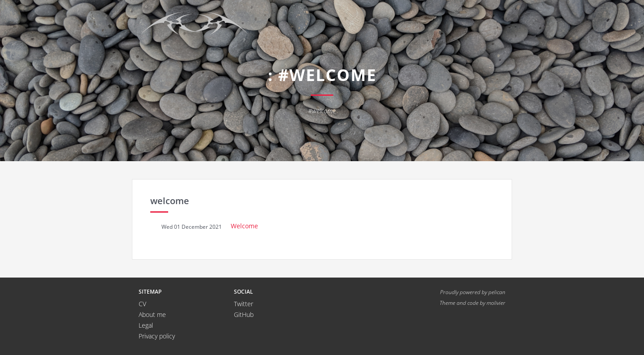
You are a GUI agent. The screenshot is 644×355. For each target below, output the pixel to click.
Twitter (244, 304)
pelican (497, 292)
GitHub (244, 314)
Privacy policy (157, 336)
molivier (496, 303)
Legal (146, 325)
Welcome (244, 226)
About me (152, 314)
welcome (170, 201)
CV (142, 304)
